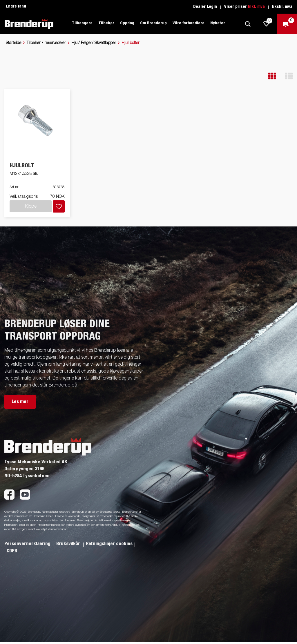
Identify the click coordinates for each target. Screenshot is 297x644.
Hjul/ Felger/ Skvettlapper (94, 43)
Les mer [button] (20, 402)
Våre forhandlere (189, 23)
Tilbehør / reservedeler (46, 43)
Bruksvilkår (69, 544)
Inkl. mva (256, 7)
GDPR (12, 551)
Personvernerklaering (28, 544)
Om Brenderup (153, 23)
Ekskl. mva (282, 7)
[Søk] (248, 24)
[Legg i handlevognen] (59, 206)
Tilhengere (82, 23)
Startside (13, 43)
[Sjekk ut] (287, 24)
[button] (272, 76)
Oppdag (127, 23)
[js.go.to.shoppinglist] (267, 24)
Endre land (16, 6)
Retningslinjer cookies (109, 544)
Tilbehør (106, 23)
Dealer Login (205, 7)
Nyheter (218, 23)
